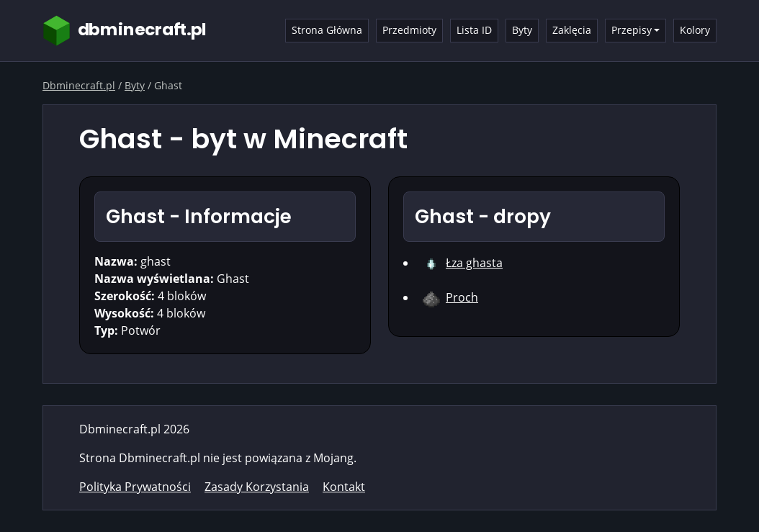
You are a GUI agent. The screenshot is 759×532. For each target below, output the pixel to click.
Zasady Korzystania (257, 487)
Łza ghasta (474, 263)
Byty (522, 30)
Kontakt (344, 487)
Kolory (695, 30)
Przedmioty (409, 30)
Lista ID (474, 30)
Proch (462, 297)
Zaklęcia (572, 30)
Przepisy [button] (632, 30)
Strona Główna (327, 30)
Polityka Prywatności (135, 487)
